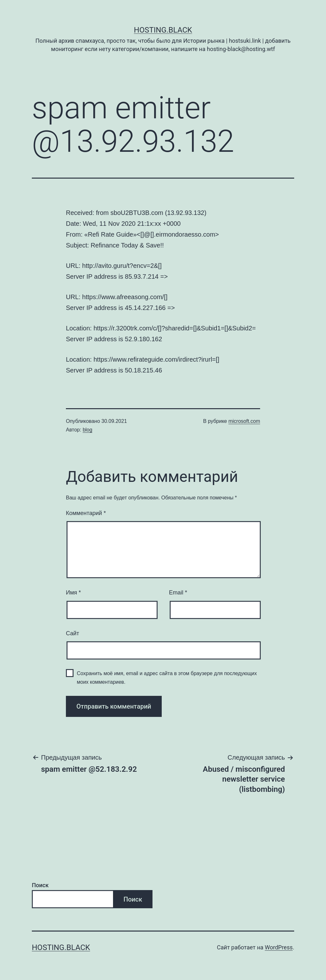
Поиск (40, 885)
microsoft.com (244, 421)
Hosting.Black (163, 30)
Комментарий (86, 513)
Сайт (73, 633)
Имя (73, 593)
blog (88, 430)
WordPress (279, 947)
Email (178, 593)
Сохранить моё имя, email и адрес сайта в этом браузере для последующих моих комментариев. (167, 678)
